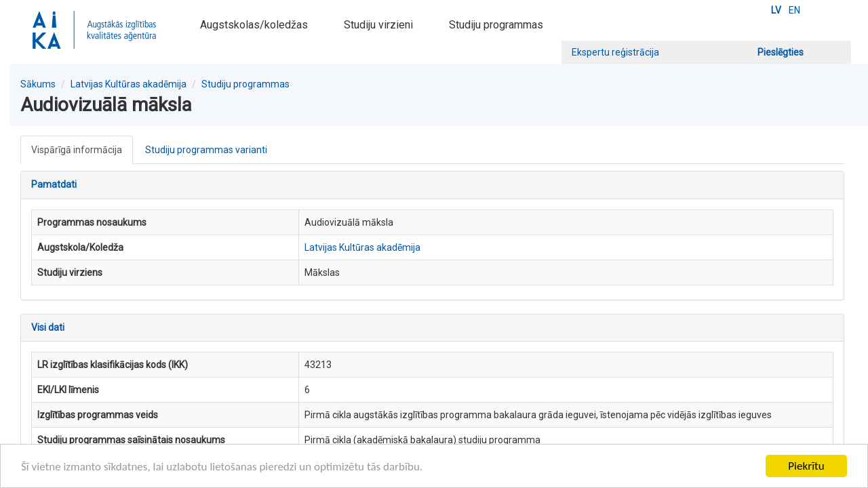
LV (776, 10)
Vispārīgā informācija (77, 150)
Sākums (38, 84)
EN (794, 10)
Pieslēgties (781, 52)
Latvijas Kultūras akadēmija (129, 84)
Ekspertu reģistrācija (615, 52)
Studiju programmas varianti (206, 150)
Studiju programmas (496, 25)
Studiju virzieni (378, 25)
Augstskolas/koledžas (254, 25)
